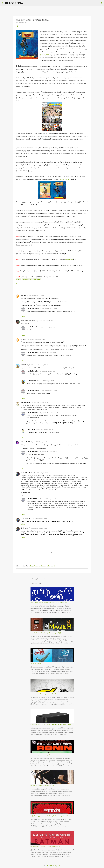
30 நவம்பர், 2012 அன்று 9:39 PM (48, 452)
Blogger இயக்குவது (52, 865)
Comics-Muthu (27, 279)
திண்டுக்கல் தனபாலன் (28, 321)
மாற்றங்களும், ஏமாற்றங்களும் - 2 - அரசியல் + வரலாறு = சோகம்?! (49, 816)
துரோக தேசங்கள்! (36, 663)
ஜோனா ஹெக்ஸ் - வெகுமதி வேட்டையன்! (42, 785)
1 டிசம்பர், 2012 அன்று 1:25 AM (48, 499)
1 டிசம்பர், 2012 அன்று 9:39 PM (38, 519)
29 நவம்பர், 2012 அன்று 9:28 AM (40, 365)
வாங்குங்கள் (69, 259)
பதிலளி (23, 317)
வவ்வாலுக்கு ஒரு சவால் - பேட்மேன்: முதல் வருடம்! (45, 846)
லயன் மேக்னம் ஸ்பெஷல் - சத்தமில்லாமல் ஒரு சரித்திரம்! (47, 633)
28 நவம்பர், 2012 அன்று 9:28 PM (48, 308)
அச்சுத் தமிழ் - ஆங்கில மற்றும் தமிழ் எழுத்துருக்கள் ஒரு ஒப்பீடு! (49, 602)
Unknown (24, 339)
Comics (18, 279)
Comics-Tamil (37, 279)
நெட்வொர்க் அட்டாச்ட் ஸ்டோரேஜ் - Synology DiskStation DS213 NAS (51, 724)
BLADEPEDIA (14, 3)
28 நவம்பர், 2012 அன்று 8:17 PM (45, 321)
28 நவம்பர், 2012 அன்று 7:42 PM (35, 295)
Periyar (24, 295)
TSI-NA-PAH (25, 403)
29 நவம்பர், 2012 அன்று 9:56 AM (48, 390)
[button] (17, 26)
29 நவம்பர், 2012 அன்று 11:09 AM (39, 403)
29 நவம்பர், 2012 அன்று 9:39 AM (48, 371)
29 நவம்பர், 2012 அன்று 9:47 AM (45, 381)
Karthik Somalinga (33, 308)
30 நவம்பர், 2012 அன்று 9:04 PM (39, 442)
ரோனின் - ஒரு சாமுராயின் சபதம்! (40, 755)
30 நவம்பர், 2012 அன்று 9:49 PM (39, 473)
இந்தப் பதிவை (45, 55)
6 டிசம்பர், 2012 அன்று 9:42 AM (39, 528)
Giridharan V (25, 473)
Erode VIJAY (26, 442)
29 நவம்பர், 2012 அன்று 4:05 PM (44, 430)
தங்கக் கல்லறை (65, 179)
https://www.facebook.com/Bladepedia (43, 566)
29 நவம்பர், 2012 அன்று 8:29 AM (48, 353)
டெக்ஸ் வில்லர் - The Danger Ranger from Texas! (45, 694)
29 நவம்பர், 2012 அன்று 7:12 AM (37, 339)
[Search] (26, 3)
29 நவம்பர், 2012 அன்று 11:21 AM (49, 413)
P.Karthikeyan (26, 365)
